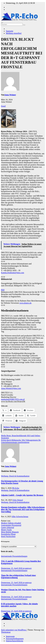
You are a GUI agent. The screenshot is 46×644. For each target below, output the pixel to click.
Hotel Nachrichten (8, 536)
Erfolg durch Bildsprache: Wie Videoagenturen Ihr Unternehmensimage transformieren (21, 441)
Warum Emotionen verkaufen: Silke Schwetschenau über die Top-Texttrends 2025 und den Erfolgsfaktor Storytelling (23, 509)
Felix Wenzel (18, 500)
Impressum (10, 636)
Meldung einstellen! (14, 33)
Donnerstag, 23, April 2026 (12, 568)
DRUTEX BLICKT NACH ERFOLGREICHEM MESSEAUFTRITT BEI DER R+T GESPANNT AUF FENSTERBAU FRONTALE (22, 53)
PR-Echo (16, 488)
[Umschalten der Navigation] (2, 23)
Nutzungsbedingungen (15, 639)
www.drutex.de (25, 303)
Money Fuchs (6, 530)
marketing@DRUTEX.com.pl (13, 399)
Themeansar (6, 632)
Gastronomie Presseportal (11, 525)
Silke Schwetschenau (20, 517)
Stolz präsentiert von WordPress (14, 630)
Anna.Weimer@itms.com (11, 388)
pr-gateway (27, 568)
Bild (3, 290)
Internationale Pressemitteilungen (14, 556)
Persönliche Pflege (8, 534)
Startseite (10, 31)
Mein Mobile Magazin (10, 532)
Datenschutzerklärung (14, 641)
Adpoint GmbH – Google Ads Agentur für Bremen (22, 495)
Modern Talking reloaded (11, 523)
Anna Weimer (10, 95)
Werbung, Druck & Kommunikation (15, 476)
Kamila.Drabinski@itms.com (13, 273)
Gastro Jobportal (7, 527)
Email (3, 106)
